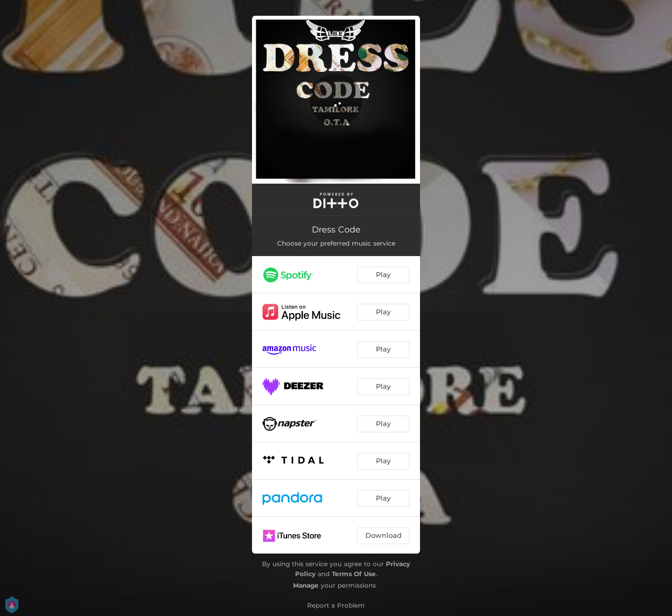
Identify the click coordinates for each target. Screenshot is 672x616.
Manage (306, 585)
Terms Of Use (354, 574)
